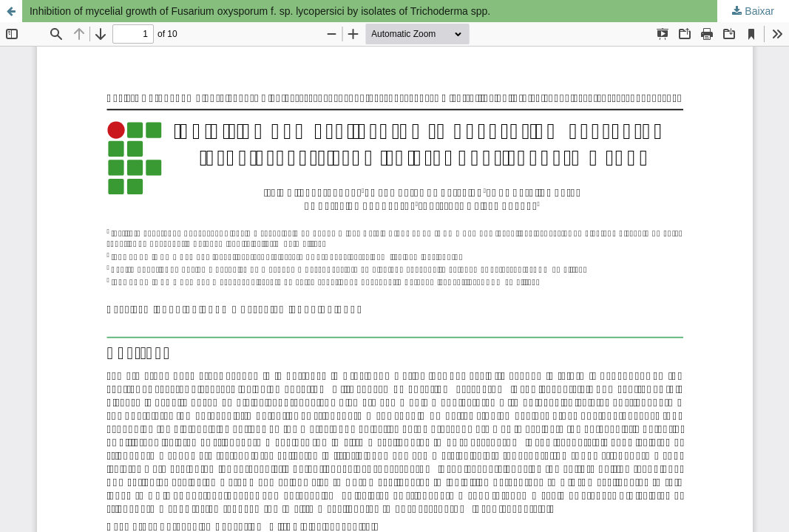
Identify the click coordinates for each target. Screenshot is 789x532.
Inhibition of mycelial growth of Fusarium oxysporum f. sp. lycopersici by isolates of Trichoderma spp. (260, 11)
